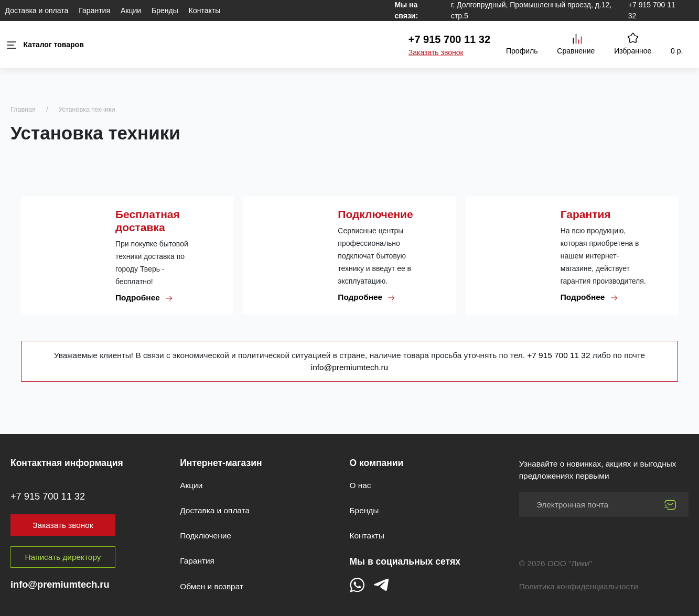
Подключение (206, 536)
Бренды (165, 10)
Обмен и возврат (212, 586)
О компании (377, 463)
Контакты (205, 10)
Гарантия (94, 10)
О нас (361, 485)
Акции (131, 10)
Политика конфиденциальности (579, 586)
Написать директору (63, 557)
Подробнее (144, 298)
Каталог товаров (45, 45)
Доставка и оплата (37, 10)
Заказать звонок (436, 52)
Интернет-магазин (221, 463)
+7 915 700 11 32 (449, 39)
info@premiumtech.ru (349, 367)
